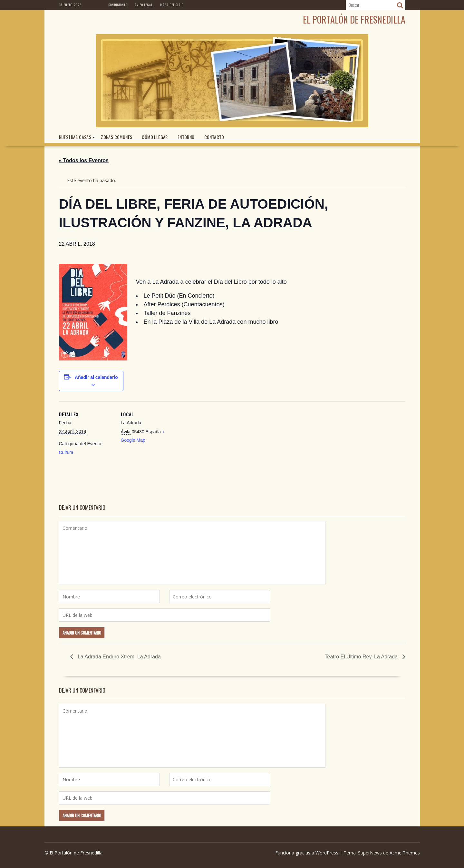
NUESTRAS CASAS (75, 137)
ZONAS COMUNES (116, 137)
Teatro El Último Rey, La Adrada (362, 657)
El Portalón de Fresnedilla (354, 20)
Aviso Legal (144, 5)
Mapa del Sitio (172, 5)
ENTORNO (186, 137)
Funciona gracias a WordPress (307, 853)
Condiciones (118, 5)
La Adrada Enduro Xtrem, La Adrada (119, 657)
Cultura (66, 452)
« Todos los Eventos (84, 160)
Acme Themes (405, 853)
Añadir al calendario (96, 377)
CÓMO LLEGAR (155, 137)
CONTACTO (214, 137)
